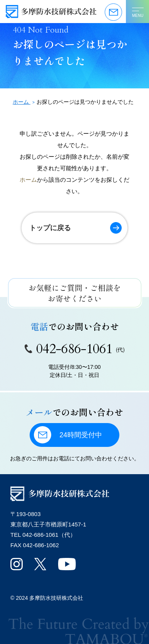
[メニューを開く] (137, 12)
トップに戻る (50, 228)
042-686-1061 (75, 349)
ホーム (28, 180)
